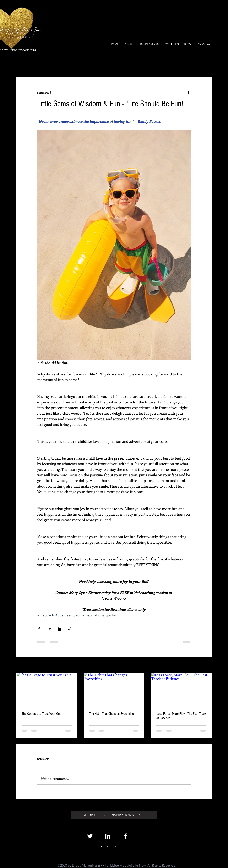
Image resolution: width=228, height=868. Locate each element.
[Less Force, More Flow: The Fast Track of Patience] (181, 690)
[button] (206, 65)
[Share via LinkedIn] (59, 629)
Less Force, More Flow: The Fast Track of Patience (181, 716)
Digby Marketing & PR (88, 865)
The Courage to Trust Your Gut (41, 714)
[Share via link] (70, 629)
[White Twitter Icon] (90, 836)
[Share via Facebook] (39, 629)
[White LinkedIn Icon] (108, 836)
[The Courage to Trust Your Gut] (47, 690)
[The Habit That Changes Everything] (114, 690)
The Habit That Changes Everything (112, 714)
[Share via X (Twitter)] (49, 629)
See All (207, 665)
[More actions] (188, 92)
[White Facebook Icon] (125, 836)
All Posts (22, 65)
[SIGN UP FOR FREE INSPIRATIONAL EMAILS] (114, 815)
